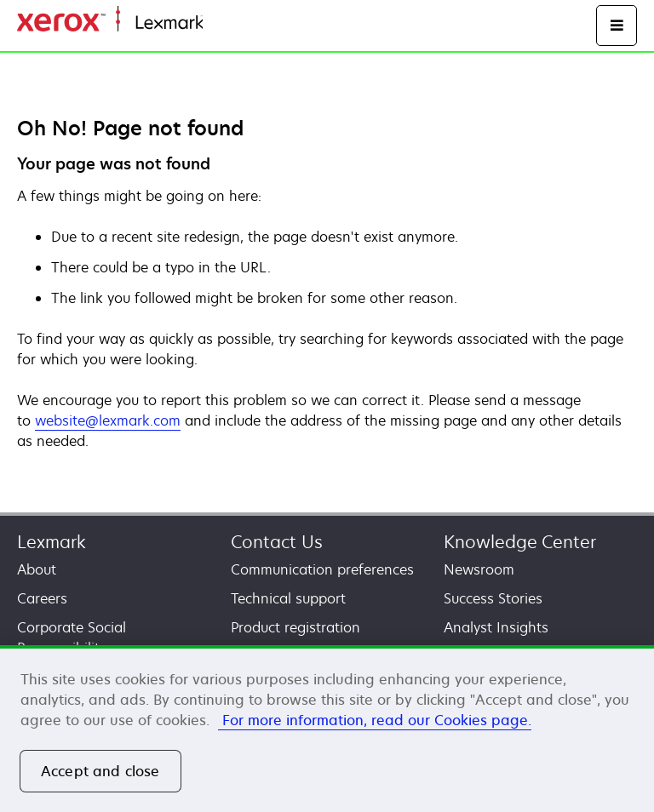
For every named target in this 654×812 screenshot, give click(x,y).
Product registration (295, 627)
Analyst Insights (496, 627)
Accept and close (100, 771)
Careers (42, 598)
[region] (327, 729)
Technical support (288, 598)
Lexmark (52, 542)
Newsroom (479, 569)
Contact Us (277, 542)
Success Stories (493, 598)
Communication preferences (322, 569)
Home (220, 23)
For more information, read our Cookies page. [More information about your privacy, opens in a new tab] (375, 720)
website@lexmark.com (108, 420)
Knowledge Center (520, 542)
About (37, 569)
